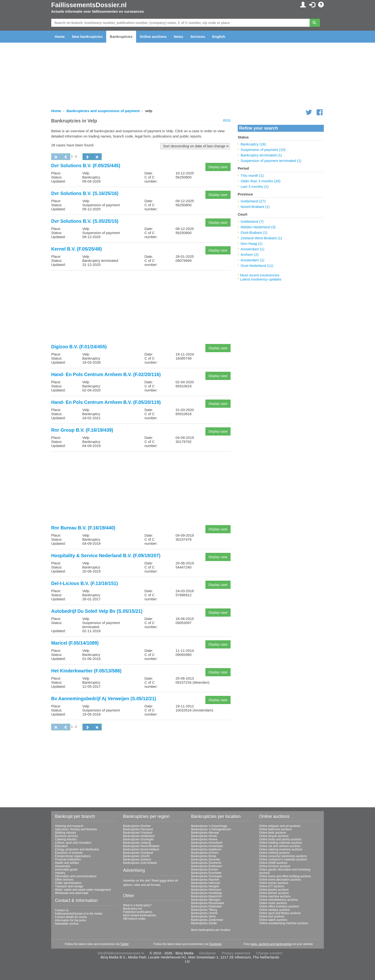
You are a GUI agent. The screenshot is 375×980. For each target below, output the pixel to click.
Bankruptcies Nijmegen (206, 900)
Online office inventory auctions (279, 906)
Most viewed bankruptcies (140, 915)
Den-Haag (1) (251, 244)
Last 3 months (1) (255, 186)
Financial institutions (68, 860)
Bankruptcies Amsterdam (207, 846)
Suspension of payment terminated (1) (271, 161)
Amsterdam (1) (252, 249)
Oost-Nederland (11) (257, 266)
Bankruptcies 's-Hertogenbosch (211, 829)
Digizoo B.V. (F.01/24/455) (79, 347)
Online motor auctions (273, 903)
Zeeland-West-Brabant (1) (261, 238)
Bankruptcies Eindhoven (207, 866)
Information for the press (71, 920)
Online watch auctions (273, 920)
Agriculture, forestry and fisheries (76, 829)
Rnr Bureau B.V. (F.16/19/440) (83, 528)
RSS (227, 120)
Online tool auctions (272, 917)
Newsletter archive (67, 924)
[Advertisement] (141, 308)
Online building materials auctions (281, 843)
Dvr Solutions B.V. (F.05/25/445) (86, 166)
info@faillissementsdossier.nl (121, 953)
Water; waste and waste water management (83, 890)
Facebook (215, 944)
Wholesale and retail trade (72, 893)
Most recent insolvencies (260, 275)
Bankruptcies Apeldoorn (206, 849)
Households (63, 866)
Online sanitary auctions (275, 910)
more (163, 881)
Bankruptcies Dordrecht (206, 863)
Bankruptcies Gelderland (139, 836)
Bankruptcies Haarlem (205, 880)
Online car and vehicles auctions (280, 846)
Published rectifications (138, 912)
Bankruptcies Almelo (204, 836)
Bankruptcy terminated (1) (261, 155)
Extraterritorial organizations (73, 856)
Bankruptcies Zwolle (204, 923)
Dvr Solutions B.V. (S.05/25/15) (85, 221)
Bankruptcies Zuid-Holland (140, 863)
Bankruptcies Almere (204, 839)
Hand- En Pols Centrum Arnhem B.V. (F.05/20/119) (106, 402)
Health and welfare (67, 863)
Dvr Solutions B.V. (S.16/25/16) (85, 193)
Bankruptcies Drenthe (137, 826)
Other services (64, 880)
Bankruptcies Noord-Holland (141, 849)
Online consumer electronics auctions (283, 856)
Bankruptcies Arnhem (205, 853)
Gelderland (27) (253, 201)
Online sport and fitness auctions (280, 913)
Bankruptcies (121, 37)
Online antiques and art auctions (280, 826)
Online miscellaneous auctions (279, 900)
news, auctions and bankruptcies (271, 944)
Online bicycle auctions (274, 836)
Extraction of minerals (69, 853)
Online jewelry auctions (274, 890)
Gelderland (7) (252, 221)
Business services (66, 836)
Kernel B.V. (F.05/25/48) (77, 249)
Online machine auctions (275, 896)
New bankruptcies (87, 37)
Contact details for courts (71, 917)
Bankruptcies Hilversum (206, 890)
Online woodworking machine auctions (284, 923)
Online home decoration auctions (280, 880)
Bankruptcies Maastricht (206, 896)
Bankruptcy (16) (253, 144)
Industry (60, 873)
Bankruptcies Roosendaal (207, 903)
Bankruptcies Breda (204, 856)
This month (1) (252, 175)
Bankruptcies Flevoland (138, 829)
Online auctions (153, 37)
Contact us (62, 910)
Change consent (269, 953)
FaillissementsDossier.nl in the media (79, 914)
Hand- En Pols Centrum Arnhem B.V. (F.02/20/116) (106, 374)
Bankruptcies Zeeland (137, 860)
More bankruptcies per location (211, 930)
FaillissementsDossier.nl (89, 5)
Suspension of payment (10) (263, 150)
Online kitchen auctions (274, 893)
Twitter (124, 944)
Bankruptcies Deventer (206, 860)
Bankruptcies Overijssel (138, 853)
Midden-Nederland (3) (258, 227)
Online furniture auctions (275, 866)
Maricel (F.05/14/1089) (75, 643)
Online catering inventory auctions (281, 849)
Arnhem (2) (250, 255)
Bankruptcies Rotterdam (207, 906)
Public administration (68, 883)
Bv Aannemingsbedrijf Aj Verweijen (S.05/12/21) (104, 699)
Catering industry (66, 839)
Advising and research (69, 826)
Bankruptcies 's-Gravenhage (209, 826)
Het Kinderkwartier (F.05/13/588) (86, 671)
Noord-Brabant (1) (255, 207)
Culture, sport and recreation (73, 843)
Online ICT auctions (272, 886)
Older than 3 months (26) (261, 181)
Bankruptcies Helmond (206, 883)
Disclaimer (208, 953)
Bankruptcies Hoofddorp (207, 893)
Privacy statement (236, 953)
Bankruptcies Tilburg (204, 910)
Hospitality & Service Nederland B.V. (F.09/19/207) (106, 556)
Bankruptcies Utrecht (136, 856)
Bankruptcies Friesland (138, 833)
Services (198, 37)
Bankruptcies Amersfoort (207, 843)
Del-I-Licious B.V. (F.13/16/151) (85, 583)
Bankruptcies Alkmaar (205, 833)
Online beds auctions (273, 833)
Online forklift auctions (273, 863)
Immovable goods (66, 870)
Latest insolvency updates (261, 279)
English (219, 37)
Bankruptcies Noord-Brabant (141, 846)
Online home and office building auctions (285, 876)
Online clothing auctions (274, 853)
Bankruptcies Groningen (139, 839)
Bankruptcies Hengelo (205, 886)
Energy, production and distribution (77, 849)
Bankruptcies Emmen (205, 870)
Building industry (66, 833)
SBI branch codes (135, 919)
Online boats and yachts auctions (280, 839)
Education (61, 846)
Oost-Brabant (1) (254, 232)
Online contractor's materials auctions (283, 860)
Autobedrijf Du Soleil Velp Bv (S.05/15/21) (97, 611)
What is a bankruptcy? (137, 905)
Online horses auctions (274, 883)
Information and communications (76, 876)
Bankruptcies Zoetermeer (207, 920)
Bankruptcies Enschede (206, 873)
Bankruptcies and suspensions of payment (103, 111)
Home (60, 37)
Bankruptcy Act (133, 909)
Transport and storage (69, 886)
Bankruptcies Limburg (137, 843)
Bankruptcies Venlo (203, 917)
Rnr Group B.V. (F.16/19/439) (82, 430)
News (179, 37)
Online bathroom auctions (276, 829)
